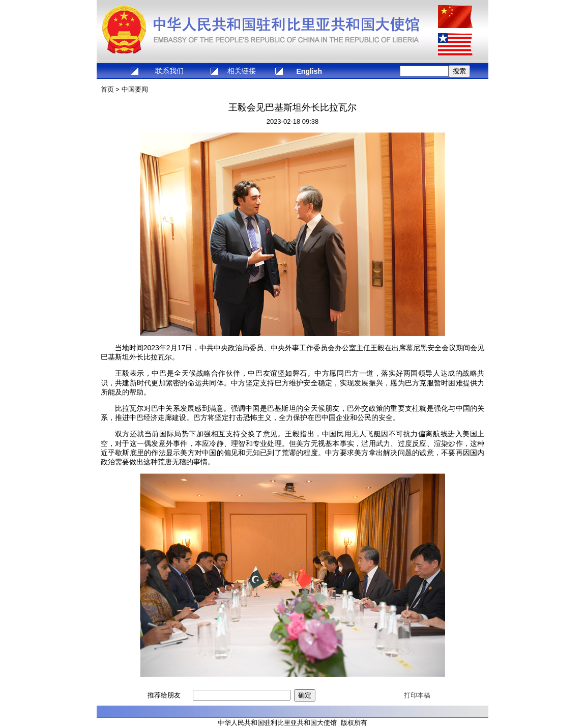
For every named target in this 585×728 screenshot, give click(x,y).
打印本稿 (417, 695)
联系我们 (169, 71)
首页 (107, 89)
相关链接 (242, 71)
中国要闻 (135, 89)
